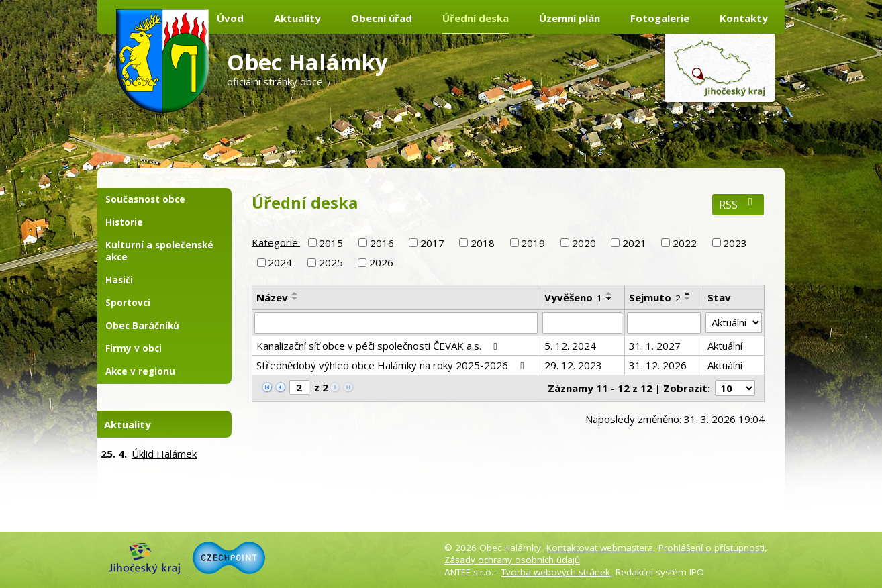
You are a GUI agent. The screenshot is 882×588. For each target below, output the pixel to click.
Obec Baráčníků (142, 326)
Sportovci (128, 303)
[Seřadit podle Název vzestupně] (295, 293)
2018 (483, 243)
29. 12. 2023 (573, 365)
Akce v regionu (140, 371)
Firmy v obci (134, 348)
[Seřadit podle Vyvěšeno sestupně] (609, 299)
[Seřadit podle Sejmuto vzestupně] (688, 293)
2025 (331, 262)
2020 (584, 243)
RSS (738, 204)
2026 (381, 262)
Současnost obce (145, 199)
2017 (432, 243)
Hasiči (119, 280)
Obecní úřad (382, 18)
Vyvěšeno (573, 297)
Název (272, 297)
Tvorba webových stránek (556, 572)
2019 (533, 243)
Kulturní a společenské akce (159, 251)
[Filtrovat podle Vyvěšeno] (582, 323)
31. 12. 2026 (658, 365)
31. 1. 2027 (655, 346)
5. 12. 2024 (570, 346)
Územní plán (570, 18)
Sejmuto (655, 297)
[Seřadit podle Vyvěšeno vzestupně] (609, 293)
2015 (331, 243)
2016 (382, 243)
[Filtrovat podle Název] (396, 323)
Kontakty (744, 18)
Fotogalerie (660, 18)
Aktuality (297, 18)
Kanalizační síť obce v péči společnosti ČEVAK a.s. (379, 346)
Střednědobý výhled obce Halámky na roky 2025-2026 (392, 365)
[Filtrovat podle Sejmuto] (664, 323)
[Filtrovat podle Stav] (734, 323)
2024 (280, 262)
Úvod (230, 18)
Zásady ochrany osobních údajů (512, 560)
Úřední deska (476, 18)
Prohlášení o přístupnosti (712, 548)
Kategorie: (276, 242)
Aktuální (725, 346)
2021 (634, 243)
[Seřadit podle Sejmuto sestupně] (688, 299)
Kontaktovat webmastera (600, 548)
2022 (685, 243)
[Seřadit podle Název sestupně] (295, 299)
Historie (124, 222)
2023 (735, 243)
